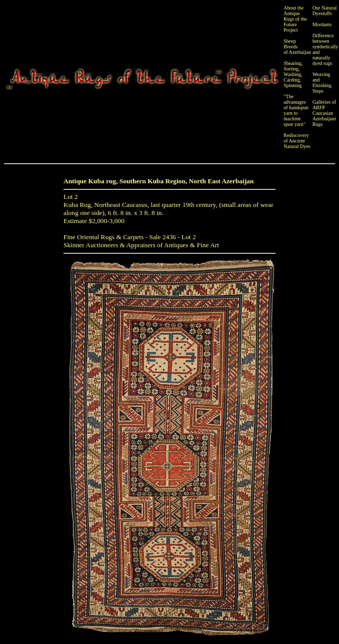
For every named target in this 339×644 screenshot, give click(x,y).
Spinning (293, 85)
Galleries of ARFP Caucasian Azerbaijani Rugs (324, 113)
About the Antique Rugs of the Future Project (295, 19)
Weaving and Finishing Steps (322, 83)
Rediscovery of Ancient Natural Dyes (297, 141)
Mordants (322, 24)
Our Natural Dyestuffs (324, 11)
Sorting (291, 69)
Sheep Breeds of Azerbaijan (297, 47)
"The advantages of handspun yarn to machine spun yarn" (296, 110)
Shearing (293, 63)
